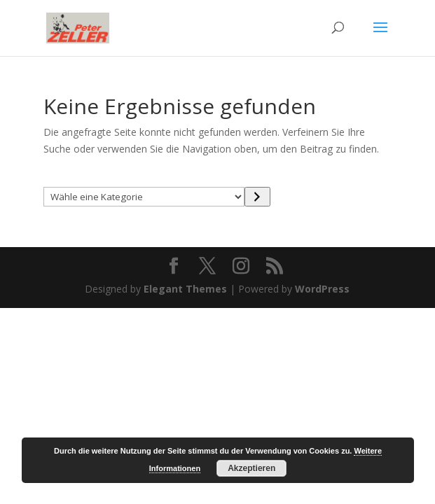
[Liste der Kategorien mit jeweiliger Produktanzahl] (144, 197)
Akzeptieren (251, 468)
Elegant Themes (185, 289)
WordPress (322, 289)
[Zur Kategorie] (257, 197)
